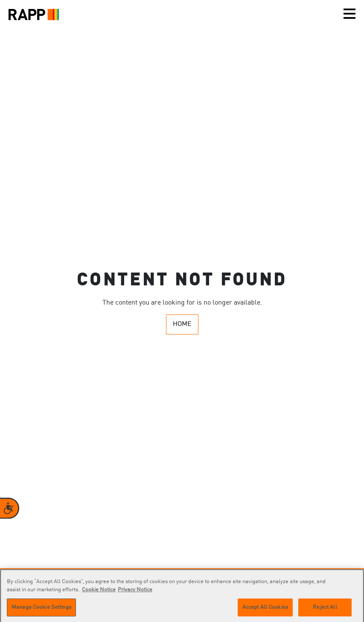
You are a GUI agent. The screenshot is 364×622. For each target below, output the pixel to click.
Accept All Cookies (265, 609)
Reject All (325, 609)
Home (182, 324)
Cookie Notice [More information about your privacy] (99, 592)
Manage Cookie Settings (41, 609)
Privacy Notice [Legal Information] (135, 592)
